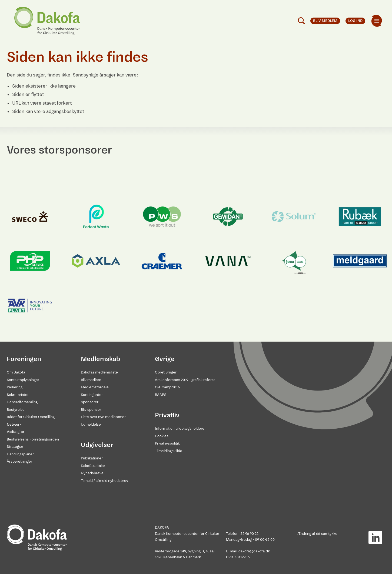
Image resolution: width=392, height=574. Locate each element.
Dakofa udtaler (93, 466)
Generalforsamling (22, 402)
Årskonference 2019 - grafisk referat (185, 380)
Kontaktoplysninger (23, 380)
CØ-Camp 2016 (167, 387)
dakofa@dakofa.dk (254, 551)
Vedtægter (16, 432)
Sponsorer (90, 402)
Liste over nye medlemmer (103, 417)
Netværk (14, 424)
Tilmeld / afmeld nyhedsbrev (104, 481)
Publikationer (92, 458)
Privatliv (167, 415)
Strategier (15, 447)
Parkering (15, 387)
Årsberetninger (19, 461)
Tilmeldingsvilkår (169, 451)
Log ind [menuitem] (355, 21)
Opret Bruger (166, 372)
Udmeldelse (91, 424)
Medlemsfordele (95, 387)
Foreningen (24, 359)
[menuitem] (377, 21)
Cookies (162, 436)
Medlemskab (101, 359)
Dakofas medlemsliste (99, 372)
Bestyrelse (16, 410)
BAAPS (161, 395)
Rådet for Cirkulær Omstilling (31, 417)
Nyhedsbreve (92, 473)
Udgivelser (97, 445)
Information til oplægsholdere (180, 428)
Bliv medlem (91, 380)
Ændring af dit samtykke (317, 534)
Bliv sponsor (91, 410)
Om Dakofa (16, 372)
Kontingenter (92, 395)
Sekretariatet (18, 395)
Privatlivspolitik (167, 443)
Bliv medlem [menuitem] (325, 21)
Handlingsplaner (20, 454)
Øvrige (165, 359)
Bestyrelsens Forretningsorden (33, 439)
